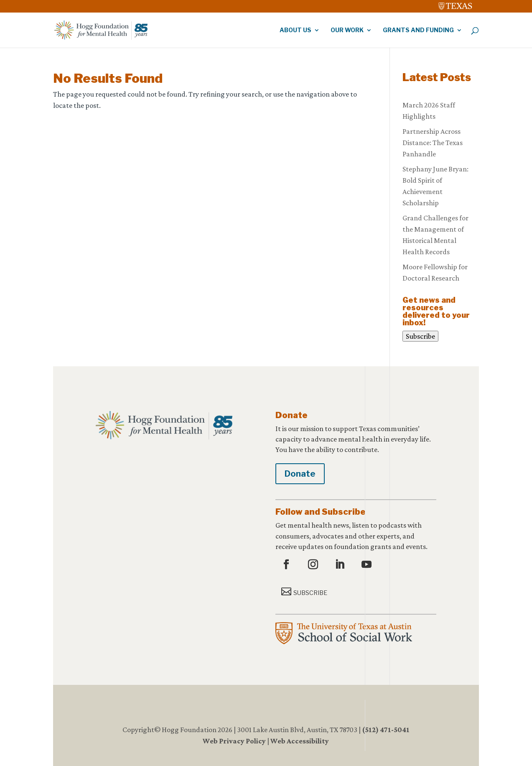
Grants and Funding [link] (418, 30)
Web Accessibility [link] (300, 741)
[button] (287, 565)
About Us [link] (295, 30)
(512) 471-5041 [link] (386, 730)
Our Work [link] (347, 30)
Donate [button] (300, 474)
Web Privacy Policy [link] (234, 741)
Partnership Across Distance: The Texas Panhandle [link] (433, 143)
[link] (456, 4)
